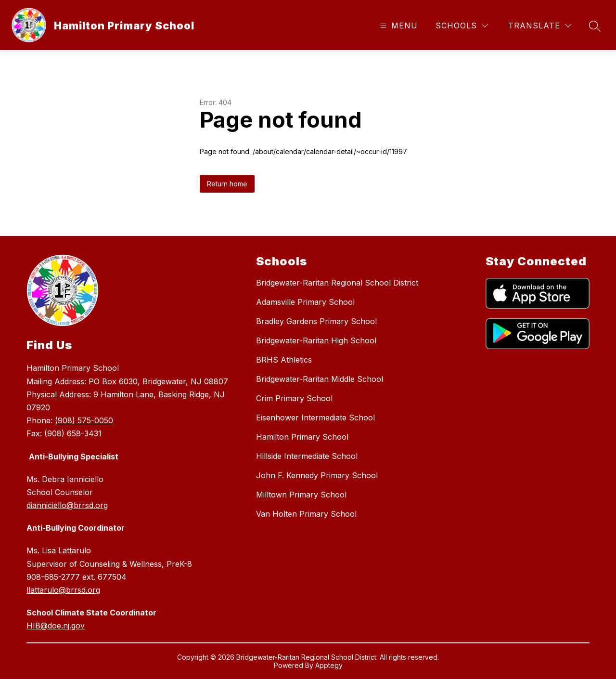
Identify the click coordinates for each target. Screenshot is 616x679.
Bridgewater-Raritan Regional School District (337, 283)
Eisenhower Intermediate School (315, 418)
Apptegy (329, 665)
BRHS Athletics (284, 360)
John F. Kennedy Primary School (317, 475)
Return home (227, 184)
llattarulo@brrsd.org (63, 590)
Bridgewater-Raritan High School (316, 340)
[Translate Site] (540, 26)
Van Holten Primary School (306, 514)
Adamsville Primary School (305, 302)
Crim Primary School (294, 398)
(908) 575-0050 (84, 420)
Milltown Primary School (301, 495)
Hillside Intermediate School (307, 456)
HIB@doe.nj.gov (56, 626)
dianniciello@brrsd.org (67, 505)
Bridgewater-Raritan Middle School (320, 379)
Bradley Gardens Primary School (316, 321)
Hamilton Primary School (302, 437)
